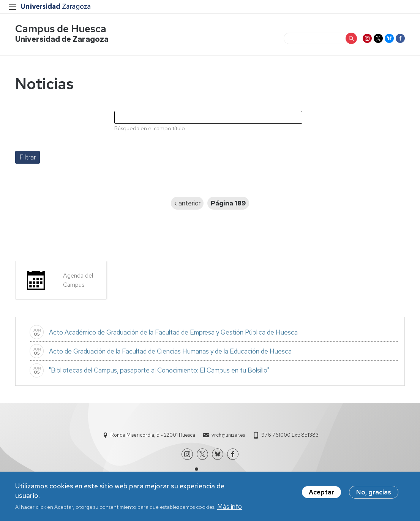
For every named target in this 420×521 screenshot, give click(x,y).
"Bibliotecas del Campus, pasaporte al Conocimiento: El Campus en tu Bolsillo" (159, 370)
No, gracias (374, 494)
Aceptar (321, 494)
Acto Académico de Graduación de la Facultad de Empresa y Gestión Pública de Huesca (173, 332)
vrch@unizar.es (228, 435)
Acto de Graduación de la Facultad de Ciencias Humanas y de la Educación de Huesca (170, 351)
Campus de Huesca (61, 29)
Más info (230, 508)
